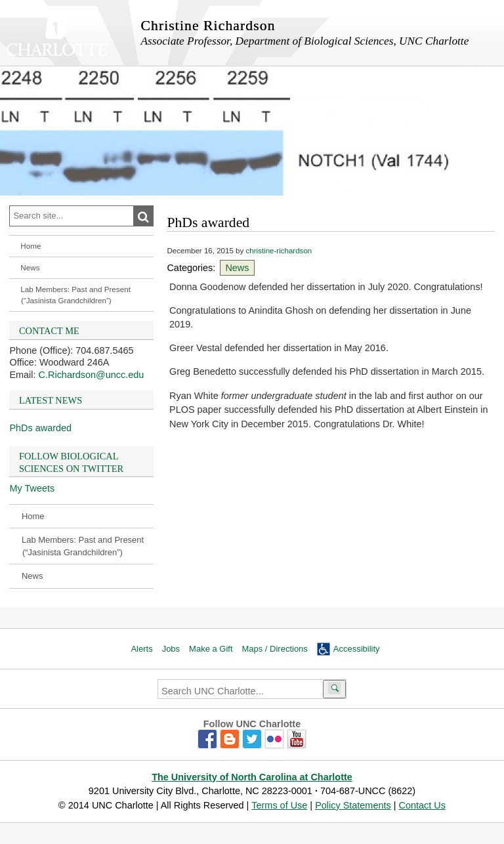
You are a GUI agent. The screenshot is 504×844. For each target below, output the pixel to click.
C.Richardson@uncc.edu (92, 375)
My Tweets (32, 488)
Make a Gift (211, 649)
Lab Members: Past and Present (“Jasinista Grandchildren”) (75, 295)
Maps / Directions (275, 649)
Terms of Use (279, 805)
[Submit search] (334, 689)
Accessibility (357, 649)
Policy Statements (353, 805)
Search (151, 217)
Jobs (171, 649)
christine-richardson (279, 251)
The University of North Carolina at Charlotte (252, 777)
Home (31, 246)
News (30, 267)
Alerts (141, 649)
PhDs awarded (40, 428)
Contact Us (422, 805)
